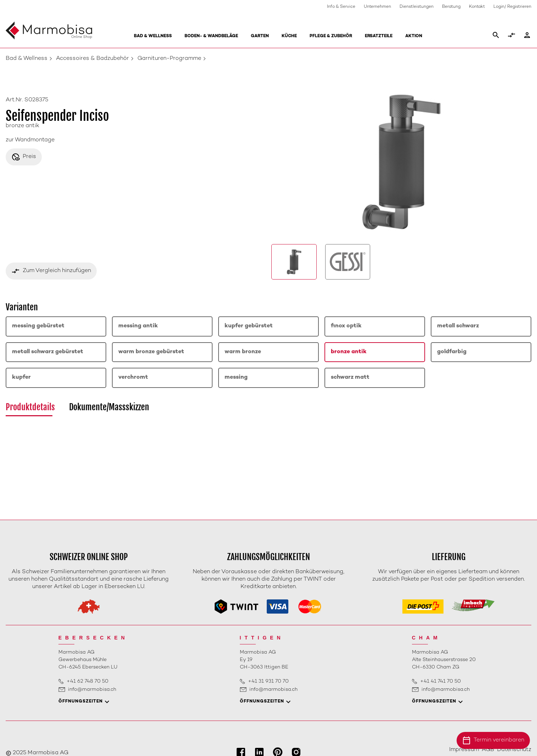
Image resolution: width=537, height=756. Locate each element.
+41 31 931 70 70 (268, 681)
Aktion (414, 36)
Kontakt (477, 7)
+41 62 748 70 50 (87, 681)
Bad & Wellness (153, 36)
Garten (260, 36)
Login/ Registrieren (512, 7)
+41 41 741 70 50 (440, 681)
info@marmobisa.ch (92, 690)
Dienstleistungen (417, 7)
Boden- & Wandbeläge (211, 36)
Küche (289, 36)
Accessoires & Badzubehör (92, 59)
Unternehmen (377, 7)
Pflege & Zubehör (331, 36)
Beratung (451, 7)
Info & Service (341, 7)
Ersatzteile (379, 36)
